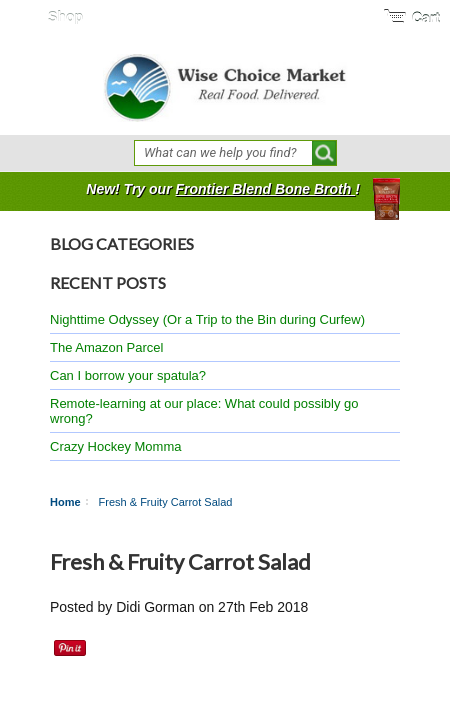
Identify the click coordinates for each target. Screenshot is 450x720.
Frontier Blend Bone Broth (265, 189)
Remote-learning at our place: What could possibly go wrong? (204, 411)
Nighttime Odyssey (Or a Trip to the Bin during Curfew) (207, 319)
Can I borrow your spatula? (128, 375)
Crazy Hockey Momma (115, 446)
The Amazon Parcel (106, 347)
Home (65, 502)
